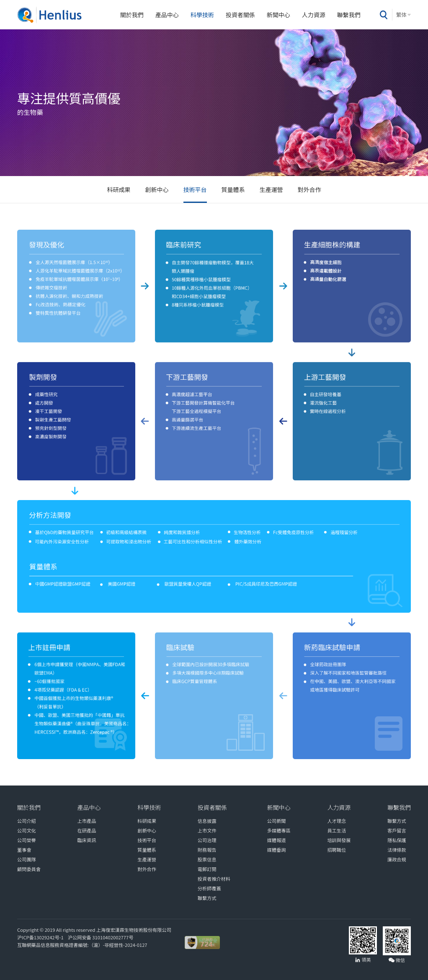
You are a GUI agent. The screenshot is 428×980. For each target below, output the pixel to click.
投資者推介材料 (214, 879)
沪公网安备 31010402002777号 (100, 937)
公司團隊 (27, 859)
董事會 (24, 850)
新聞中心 (278, 15)
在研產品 (87, 830)
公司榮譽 (27, 840)
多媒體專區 (279, 830)
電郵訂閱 (207, 869)
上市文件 (207, 830)
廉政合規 (397, 859)
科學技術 (202, 15)
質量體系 (233, 189)
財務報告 (207, 850)
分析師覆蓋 (209, 888)
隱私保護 (397, 840)
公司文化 (27, 830)
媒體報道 (277, 840)
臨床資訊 (87, 840)
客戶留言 (397, 830)
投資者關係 (240, 15)
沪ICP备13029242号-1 (41, 937)
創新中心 (157, 189)
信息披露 (207, 821)
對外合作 (309, 189)
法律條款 (397, 850)
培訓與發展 (339, 840)
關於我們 (132, 15)
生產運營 (271, 189)
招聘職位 (336, 850)
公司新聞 (277, 821)
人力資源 (314, 15)
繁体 (401, 15)
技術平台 (195, 189)
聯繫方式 (207, 898)
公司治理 (207, 840)
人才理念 (336, 821)
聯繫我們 (349, 15)
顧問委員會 (29, 869)
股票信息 (207, 859)
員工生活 (336, 830)
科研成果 (119, 189)
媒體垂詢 (277, 850)
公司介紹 (27, 821)
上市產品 (87, 821)
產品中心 (167, 15)
